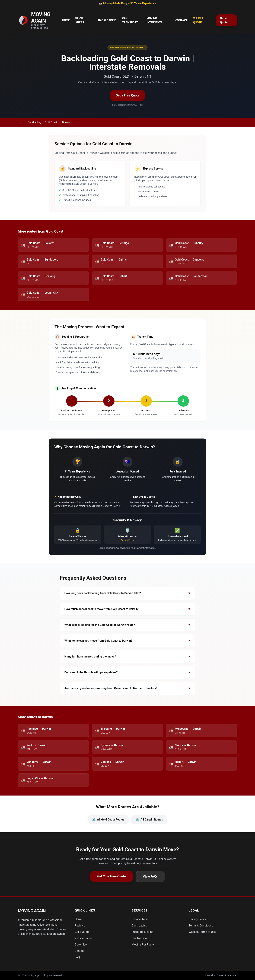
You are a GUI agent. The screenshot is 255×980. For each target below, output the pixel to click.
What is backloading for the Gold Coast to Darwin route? (127, 625)
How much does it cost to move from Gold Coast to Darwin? (127, 609)
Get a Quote (224, 20)
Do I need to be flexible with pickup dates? (127, 672)
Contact (181, 20)
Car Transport (130, 20)
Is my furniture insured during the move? (127, 657)
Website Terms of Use (202, 932)
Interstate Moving (143, 932)
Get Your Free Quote (111, 876)
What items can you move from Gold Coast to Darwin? (127, 641)
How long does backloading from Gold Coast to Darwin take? (127, 593)
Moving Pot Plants (143, 945)
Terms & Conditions (201, 926)
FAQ (77, 957)
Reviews (80, 926)
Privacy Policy (127, 540)
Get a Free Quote (128, 95)
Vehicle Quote (198, 20)
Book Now (81, 945)
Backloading (107, 20)
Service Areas (81, 20)
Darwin (66, 122)
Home (66, 20)
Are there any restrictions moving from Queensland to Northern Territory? (127, 688)
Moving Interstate (154, 20)
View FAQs (150, 876)
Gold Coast (51, 122)
